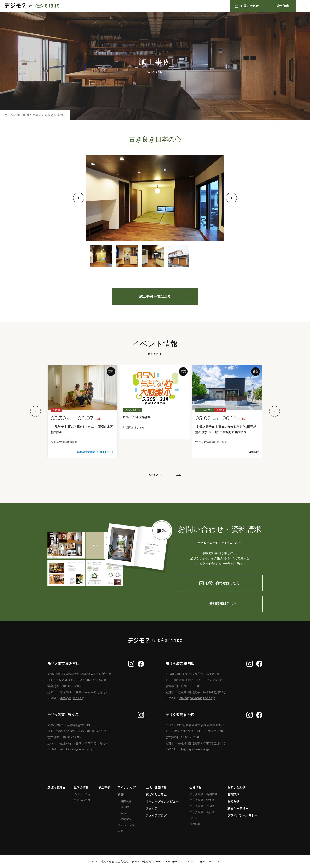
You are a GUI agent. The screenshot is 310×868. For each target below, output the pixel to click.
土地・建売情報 (156, 787)
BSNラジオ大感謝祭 (137, 417)
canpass (126, 819)
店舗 (120, 831)
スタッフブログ (156, 815)
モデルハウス (82, 800)
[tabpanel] (155, 198)
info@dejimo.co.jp (73, 698)
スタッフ (152, 809)
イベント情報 (82, 794)
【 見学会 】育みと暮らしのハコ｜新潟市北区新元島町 (82, 429)
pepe (123, 813)
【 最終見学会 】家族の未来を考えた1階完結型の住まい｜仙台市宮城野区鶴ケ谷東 (226, 429)
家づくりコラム (156, 795)
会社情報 (195, 787)
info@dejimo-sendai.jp (194, 749)
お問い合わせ (236, 787)
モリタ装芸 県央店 (202, 800)
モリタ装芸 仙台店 (202, 812)
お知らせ (233, 801)
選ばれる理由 (56, 787)
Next (231, 198)
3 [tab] (153, 256)
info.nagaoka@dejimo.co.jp (197, 698)
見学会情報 (81, 787)
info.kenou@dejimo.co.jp (77, 749)
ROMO (125, 807)
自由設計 (126, 801)
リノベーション (127, 825)
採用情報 (195, 824)
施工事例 (104, 787)
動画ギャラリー (238, 809)
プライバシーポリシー (242, 815)
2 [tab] (127, 256)
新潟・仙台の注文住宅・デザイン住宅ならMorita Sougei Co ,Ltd (145, 862)
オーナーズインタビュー (162, 801)
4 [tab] (179, 256)
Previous (79, 198)
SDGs (193, 818)
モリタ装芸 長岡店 (202, 806)
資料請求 (233, 795)
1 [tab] (101, 256)
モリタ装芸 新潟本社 (203, 794)
